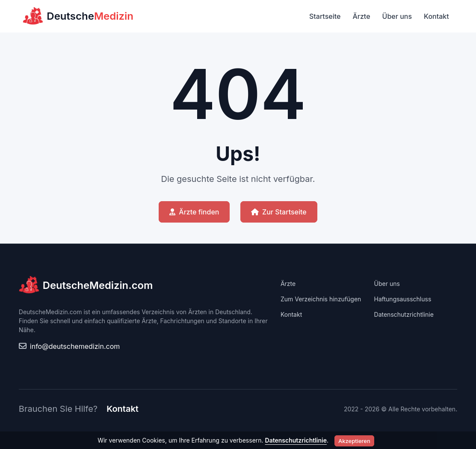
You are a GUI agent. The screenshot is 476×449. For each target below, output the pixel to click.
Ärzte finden (194, 212)
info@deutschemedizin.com (75, 346)
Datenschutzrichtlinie (404, 314)
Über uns (397, 16)
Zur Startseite (279, 212)
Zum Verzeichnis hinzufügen (321, 299)
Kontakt (436, 16)
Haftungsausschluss (403, 299)
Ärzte (361, 16)
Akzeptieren (354, 441)
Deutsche (78, 16)
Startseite (325, 16)
